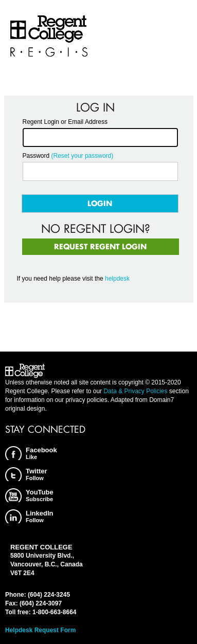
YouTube (40, 495)
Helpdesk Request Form (40, 630)
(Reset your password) (83, 156)
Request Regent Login (100, 246)
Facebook (41, 453)
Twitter (37, 474)
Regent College (49, 36)
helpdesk (117, 279)
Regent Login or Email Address (65, 122)
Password (36, 156)
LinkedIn (39, 516)
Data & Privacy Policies (135, 391)
